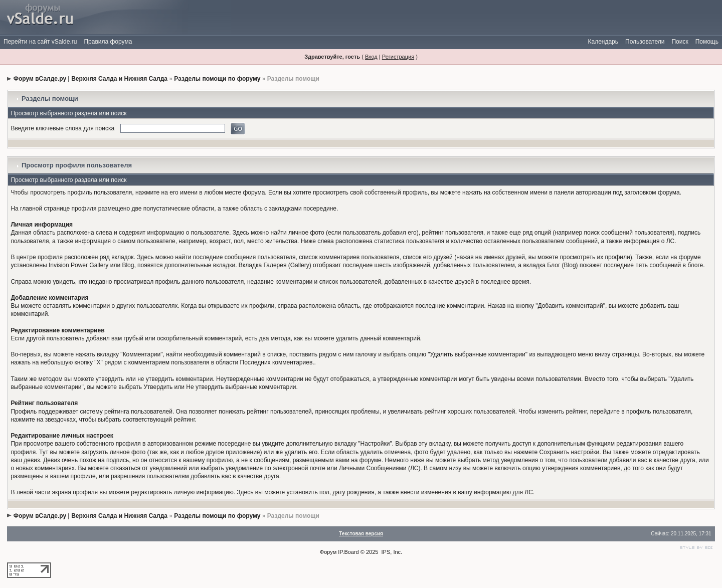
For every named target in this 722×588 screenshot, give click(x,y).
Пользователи (645, 42)
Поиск (680, 42)
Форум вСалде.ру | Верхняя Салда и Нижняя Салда (91, 79)
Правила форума (108, 42)
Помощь (707, 42)
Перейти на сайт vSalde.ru (40, 42)
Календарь (603, 42)
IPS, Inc (391, 552)
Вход (371, 57)
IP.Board (348, 552)
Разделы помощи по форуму (217, 79)
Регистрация (398, 57)
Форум (328, 552)
